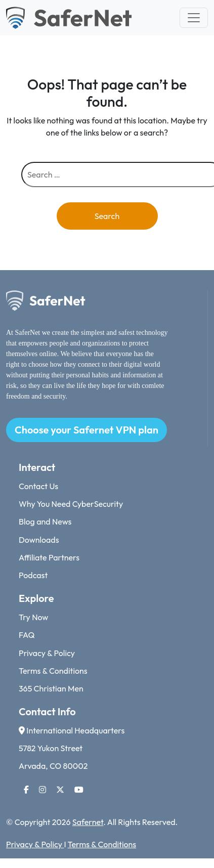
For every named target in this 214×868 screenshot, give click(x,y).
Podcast (33, 575)
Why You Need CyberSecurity (71, 504)
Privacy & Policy (47, 653)
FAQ (27, 635)
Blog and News (45, 522)
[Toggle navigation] (194, 18)
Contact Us (38, 486)
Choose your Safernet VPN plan (87, 430)
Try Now (33, 617)
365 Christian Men (51, 688)
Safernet (88, 822)
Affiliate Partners (49, 557)
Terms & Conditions (53, 671)
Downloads (39, 540)
